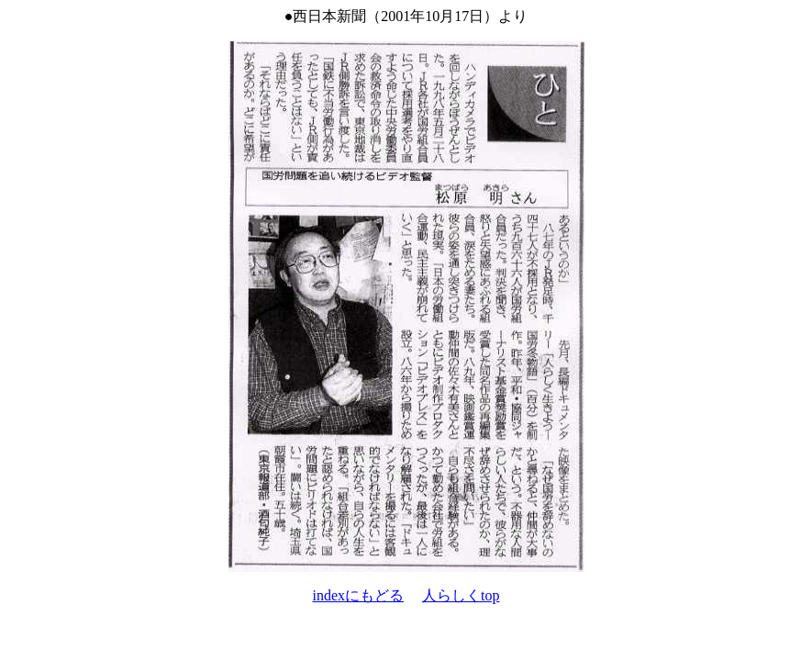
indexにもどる (359, 595)
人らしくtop (461, 595)
